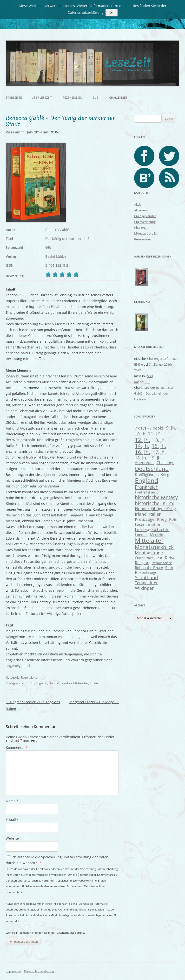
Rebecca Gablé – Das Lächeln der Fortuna (153, 393)
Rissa (10, 132)
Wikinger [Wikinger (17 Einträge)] (144, 588)
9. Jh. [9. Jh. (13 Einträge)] (171, 428)
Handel (54, 683)
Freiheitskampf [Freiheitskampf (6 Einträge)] (147, 492)
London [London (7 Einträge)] (141, 535)
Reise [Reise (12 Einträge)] (170, 558)
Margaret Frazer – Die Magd (94, 702)
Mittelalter (81, 683)
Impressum (13, 971)
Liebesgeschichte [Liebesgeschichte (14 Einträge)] (152, 529)
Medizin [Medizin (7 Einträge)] (157, 535)
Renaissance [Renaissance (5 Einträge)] (162, 563)
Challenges (118, 98)
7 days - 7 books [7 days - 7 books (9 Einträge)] (149, 428)
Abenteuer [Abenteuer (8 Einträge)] (145, 463)
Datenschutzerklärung (70, 933)
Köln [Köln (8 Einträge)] (173, 519)
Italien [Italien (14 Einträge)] (155, 514)
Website (12, 838)
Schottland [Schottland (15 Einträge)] (146, 577)
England (41, 683)
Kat (137, 382)
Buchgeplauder (145, 216)
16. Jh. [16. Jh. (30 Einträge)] (143, 452)
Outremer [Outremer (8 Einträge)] (144, 558)
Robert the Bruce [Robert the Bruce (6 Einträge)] (149, 568)
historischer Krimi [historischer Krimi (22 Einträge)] (155, 503)
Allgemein (141, 210)
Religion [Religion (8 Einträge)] (142, 563)
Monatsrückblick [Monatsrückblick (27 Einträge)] (154, 547)
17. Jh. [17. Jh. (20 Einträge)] (159, 452)
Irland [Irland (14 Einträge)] (141, 514)
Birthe (139, 364)
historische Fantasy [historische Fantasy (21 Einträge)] (156, 497)
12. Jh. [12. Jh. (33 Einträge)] (143, 440)
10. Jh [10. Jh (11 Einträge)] (140, 434)
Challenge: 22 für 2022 (163, 359)
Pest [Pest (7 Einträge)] (159, 558)
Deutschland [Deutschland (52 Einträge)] (152, 469)
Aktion (139, 204)
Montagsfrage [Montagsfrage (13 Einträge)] (149, 553)
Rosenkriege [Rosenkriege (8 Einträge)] (146, 572)
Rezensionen (72, 98)
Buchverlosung (145, 222)
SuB (96, 98)
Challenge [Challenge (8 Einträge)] (165, 463)
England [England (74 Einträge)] (147, 480)
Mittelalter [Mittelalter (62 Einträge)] (149, 540)
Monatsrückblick (146, 233)
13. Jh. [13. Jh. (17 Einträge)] (159, 440)
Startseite (14, 98)
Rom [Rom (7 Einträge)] (169, 568)
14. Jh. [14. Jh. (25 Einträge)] (142, 446)
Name (12, 801)
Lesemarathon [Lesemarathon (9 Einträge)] (148, 524)
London (66, 683)
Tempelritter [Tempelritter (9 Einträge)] (146, 583)
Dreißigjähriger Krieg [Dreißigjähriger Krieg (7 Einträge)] (152, 474)
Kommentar (17, 747)
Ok (111, 13)
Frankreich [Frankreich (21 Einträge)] (147, 487)
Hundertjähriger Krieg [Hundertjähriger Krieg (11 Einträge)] (155, 509)
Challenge (141, 228)
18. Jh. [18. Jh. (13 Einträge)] (141, 458)
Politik (94, 683)
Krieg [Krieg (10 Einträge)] (162, 519)
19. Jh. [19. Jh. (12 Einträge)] (156, 458)
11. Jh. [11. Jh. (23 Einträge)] (155, 433)
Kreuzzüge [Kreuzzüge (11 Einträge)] (145, 519)
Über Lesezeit (42, 98)
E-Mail (12, 820)
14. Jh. (30, 683)
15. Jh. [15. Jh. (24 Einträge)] (159, 446)
